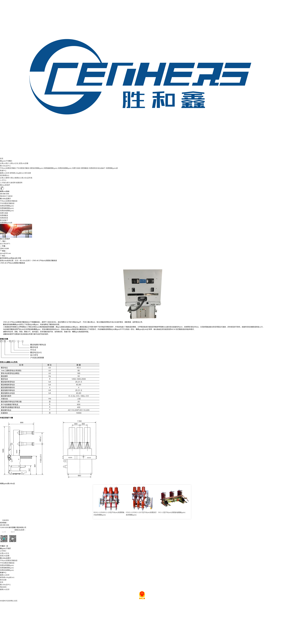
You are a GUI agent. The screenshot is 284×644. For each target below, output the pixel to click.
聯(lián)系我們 (5, 185)
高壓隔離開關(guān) (51, 168)
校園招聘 (19, 183)
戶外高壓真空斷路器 (7, 203)
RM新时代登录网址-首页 (9, 601)
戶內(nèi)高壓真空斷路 (8, 168)
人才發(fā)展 (4, 183)
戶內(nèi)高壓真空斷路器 (9, 201)
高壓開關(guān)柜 (112, 168)
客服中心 (3, 171)
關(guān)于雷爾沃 (6, 161)
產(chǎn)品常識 (27, 178)
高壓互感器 (76, 168)
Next (187, 502)
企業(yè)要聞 (5, 178)
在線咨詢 (4, 520)
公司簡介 (3, 551)
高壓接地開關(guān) (65, 168)
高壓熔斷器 (85, 168)
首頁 (2, 159)
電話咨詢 (3, 587)
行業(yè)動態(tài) (15, 178)
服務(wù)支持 (5, 173)
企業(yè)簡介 (5, 163)
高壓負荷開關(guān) (37, 168)
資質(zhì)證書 (23, 163)
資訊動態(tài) (5, 175)
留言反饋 (28, 173)
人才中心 (3, 180)
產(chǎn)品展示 (25, 261)
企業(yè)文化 (14, 163)
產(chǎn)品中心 (5, 166)
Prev (97, 502)
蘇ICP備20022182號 (7, 530)
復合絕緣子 (102, 168)
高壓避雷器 (93, 168)
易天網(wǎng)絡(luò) (33, 530)
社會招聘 (12, 183)
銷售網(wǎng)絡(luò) (17, 173)
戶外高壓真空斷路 (23, 168)
